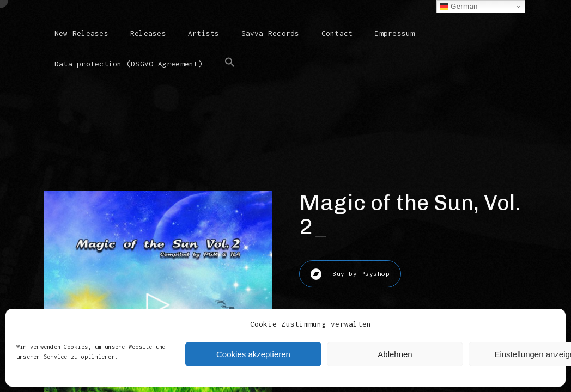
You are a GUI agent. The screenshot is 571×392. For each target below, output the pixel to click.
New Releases (81, 33)
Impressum (394, 33)
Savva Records (271, 33)
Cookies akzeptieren (253, 354)
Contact (337, 33)
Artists (204, 33)
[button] (230, 71)
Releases (148, 33)
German (459, 7)
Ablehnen (395, 354)
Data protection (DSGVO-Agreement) (129, 64)
